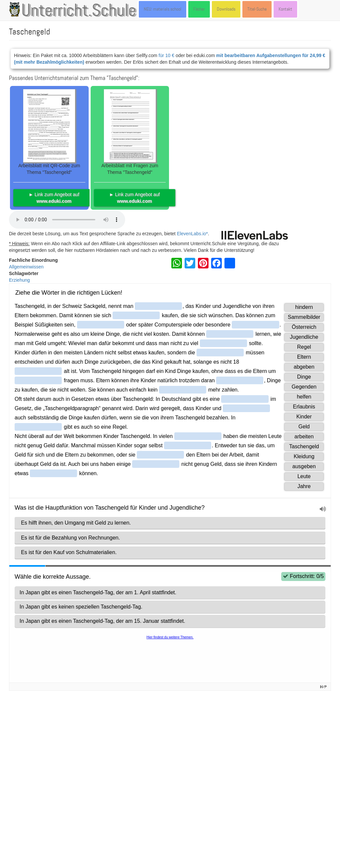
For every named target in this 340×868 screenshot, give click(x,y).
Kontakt (285, 9)
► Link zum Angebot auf (54, 198)
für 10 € (167, 55)
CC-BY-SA (280, 812)
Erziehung (19, 280)
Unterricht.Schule (79, 11)
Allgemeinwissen (26, 267)
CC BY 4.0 (215, 819)
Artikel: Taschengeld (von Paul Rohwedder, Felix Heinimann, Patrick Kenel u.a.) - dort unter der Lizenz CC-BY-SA (126, 701)
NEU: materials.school (163, 9)
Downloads (226, 9)
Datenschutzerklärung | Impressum (65, 853)
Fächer (199, 9)
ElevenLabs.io (192, 234)
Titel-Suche (257, 9)
